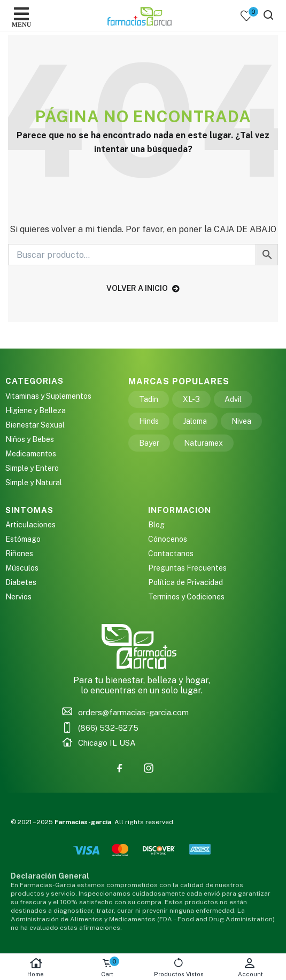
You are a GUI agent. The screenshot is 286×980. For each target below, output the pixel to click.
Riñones (19, 554)
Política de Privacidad (185, 582)
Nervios (18, 597)
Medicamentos (31, 454)
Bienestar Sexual (35, 425)
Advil (233, 399)
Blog (156, 525)
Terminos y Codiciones (186, 597)
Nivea (241, 421)
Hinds (149, 421)
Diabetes (21, 582)
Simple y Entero (32, 468)
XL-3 (191, 399)
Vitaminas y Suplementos (48, 396)
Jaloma (195, 421)
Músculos (22, 568)
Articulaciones (30, 525)
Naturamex (203, 443)
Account (250, 967)
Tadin (149, 399)
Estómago (23, 539)
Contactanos (171, 554)
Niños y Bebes (30, 439)
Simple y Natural (34, 483)
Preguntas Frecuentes (187, 568)
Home (36, 967)
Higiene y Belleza (36, 410)
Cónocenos (168, 539)
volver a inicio (143, 288)
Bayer (149, 443)
